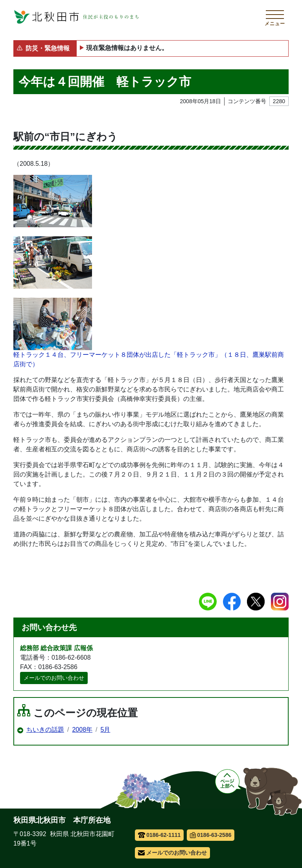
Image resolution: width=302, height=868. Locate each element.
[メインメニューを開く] (275, 17)
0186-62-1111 (159, 835)
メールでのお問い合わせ (54, 678)
